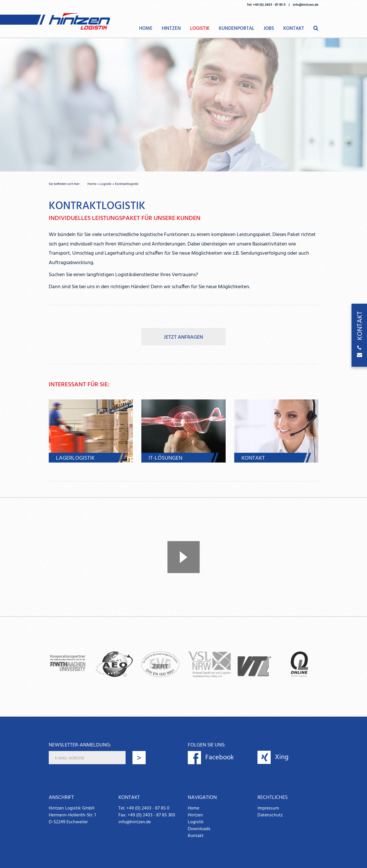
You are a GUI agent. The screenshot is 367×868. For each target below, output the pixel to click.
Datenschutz (270, 815)
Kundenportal (237, 29)
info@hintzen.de (305, 5)
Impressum (268, 808)
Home (146, 29)
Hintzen (171, 29)
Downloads (199, 829)
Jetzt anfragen (183, 337)
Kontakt (294, 29)
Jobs (269, 29)
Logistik (200, 29)
